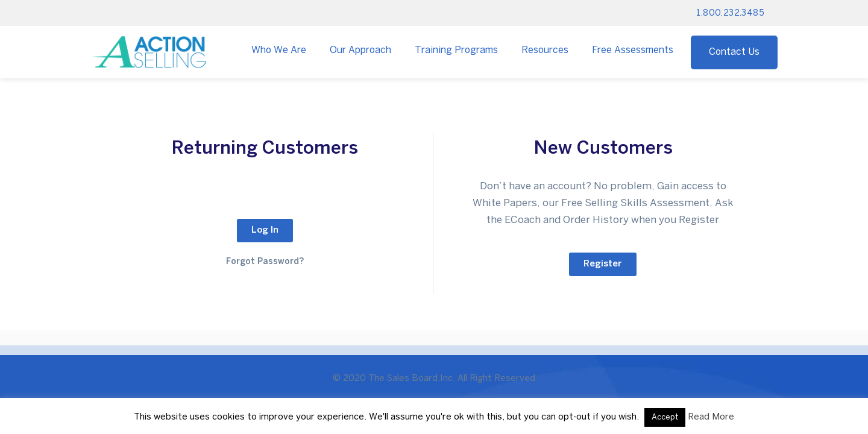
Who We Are (279, 50)
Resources (545, 50)
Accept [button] (665, 417)
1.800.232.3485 (730, 14)
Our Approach (360, 50)
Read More (711, 417)
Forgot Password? (265, 262)
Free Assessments (633, 50)
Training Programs (456, 50)
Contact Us (734, 52)
